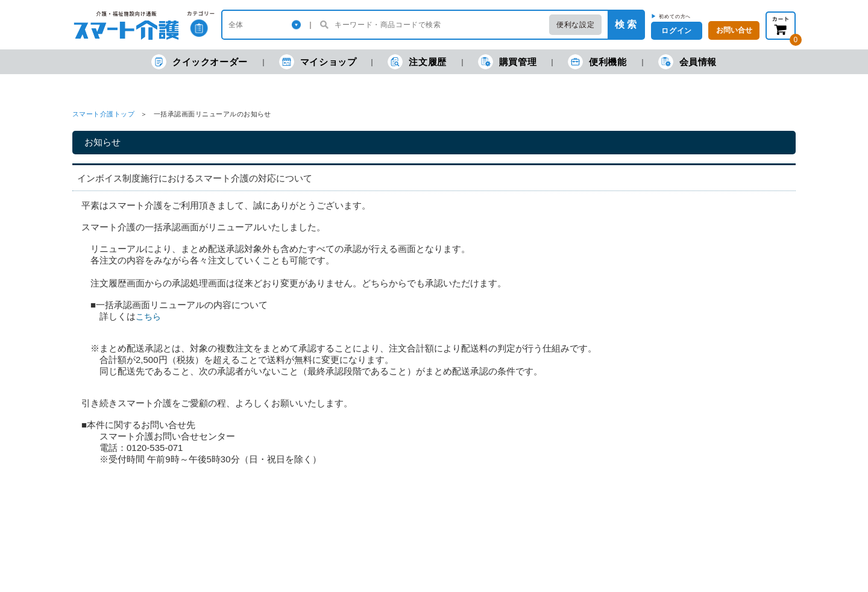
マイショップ (318, 62)
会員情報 (687, 62)
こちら (148, 316)
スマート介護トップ (103, 114)
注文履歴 (417, 62)
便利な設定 (575, 25)
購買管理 (507, 62)
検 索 (626, 24)
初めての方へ (675, 16)
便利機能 (597, 62)
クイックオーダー (200, 62)
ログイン (676, 31)
